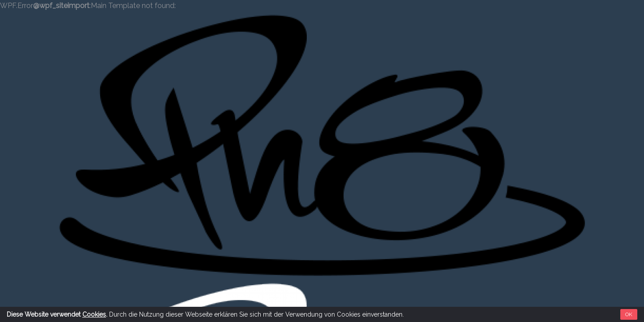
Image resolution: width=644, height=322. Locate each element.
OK (629, 314)
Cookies (94, 314)
